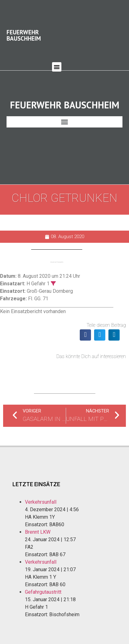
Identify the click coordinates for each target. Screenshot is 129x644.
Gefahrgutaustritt (43, 583)
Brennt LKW (38, 523)
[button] (57, 62)
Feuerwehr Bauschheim (24, 31)
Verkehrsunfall (41, 493)
